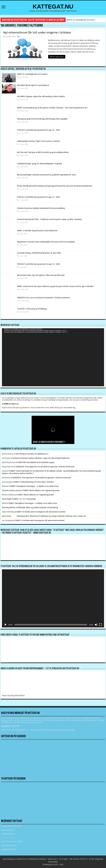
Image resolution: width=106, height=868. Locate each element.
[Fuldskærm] (100, 625)
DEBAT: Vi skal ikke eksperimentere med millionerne (37, 230)
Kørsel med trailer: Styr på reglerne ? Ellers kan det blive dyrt (41, 275)
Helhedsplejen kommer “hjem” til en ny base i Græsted (38, 141)
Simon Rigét (7, 499)
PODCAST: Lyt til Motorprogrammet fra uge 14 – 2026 (38, 264)
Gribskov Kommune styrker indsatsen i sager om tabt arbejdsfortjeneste (41, 458)
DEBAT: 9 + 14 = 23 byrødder (25, 499)
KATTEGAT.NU (53, 6)
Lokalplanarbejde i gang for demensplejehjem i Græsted (39, 163)
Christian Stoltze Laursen (12, 490)
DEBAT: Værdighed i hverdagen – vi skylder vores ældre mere (35, 486)
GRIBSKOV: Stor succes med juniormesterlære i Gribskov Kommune (44, 297)
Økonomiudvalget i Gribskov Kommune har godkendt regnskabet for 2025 (46, 175)
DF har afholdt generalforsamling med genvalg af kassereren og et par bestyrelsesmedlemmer (55, 186)
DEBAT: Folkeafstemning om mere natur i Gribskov (34, 482)
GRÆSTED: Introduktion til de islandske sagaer (36, 462)
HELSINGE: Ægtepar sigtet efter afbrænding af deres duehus (41, 96)
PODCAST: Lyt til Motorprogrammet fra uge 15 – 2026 (38, 197)
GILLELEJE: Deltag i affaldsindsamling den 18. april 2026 (39, 253)
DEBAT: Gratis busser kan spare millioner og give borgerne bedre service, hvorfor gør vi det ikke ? (56, 286)
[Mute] (96, 625)
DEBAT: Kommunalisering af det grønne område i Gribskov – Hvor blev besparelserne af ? (52, 108)
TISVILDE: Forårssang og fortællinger (32, 309)
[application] (53, 357)
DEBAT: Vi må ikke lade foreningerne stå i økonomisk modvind (41, 512)
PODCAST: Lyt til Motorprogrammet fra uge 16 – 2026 (38, 130)
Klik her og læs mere (57, 57)
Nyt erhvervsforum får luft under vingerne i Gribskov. (37, 32)
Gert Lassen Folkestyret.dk (15, 516)
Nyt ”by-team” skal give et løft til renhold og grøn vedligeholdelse (43, 152)
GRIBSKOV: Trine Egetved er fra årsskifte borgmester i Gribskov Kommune (45, 467)
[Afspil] (6, 625)
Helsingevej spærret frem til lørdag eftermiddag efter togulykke (42, 119)
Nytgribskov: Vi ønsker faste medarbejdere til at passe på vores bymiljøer (46, 242)
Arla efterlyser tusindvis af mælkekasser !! (32, 454)
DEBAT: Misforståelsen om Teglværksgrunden (42, 490)
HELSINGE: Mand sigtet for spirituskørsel (33, 85)
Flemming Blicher (9, 507)
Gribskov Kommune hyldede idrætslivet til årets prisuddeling (41, 208)
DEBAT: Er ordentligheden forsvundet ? (81, 20)
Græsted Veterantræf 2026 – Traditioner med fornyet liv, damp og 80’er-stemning (49, 219)
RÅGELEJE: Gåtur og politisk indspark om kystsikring (38, 507)
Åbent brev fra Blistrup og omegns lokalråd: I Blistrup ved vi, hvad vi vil (58, 516)
